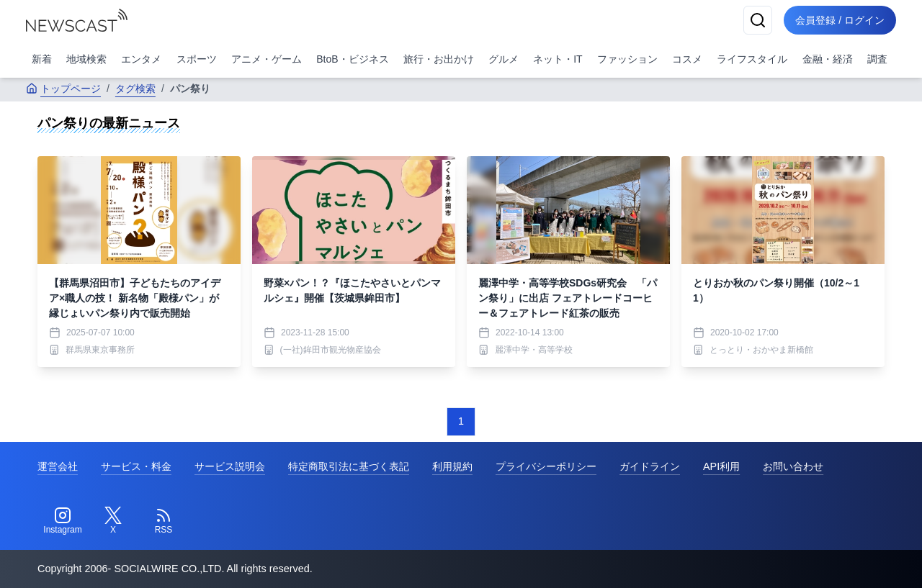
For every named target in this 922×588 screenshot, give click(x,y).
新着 (42, 59)
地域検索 (86, 59)
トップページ (63, 89)
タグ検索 (135, 89)
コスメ (687, 59)
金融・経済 (828, 59)
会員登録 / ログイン (840, 20)
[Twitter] (113, 521)
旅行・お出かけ (439, 59)
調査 (877, 59)
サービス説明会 (230, 466)
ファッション (627, 59)
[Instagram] (63, 521)
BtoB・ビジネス (352, 59)
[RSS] (164, 521)
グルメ (503, 59)
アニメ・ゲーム (267, 59)
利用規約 (452, 466)
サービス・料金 (136, 466)
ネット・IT (558, 59)
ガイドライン (650, 466)
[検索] (758, 20)
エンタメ (141, 59)
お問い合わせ (793, 466)
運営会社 (58, 466)
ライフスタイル (752, 59)
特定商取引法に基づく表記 (349, 466)
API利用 (721, 466)
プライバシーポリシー (546, 466)
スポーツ (197, 59)
